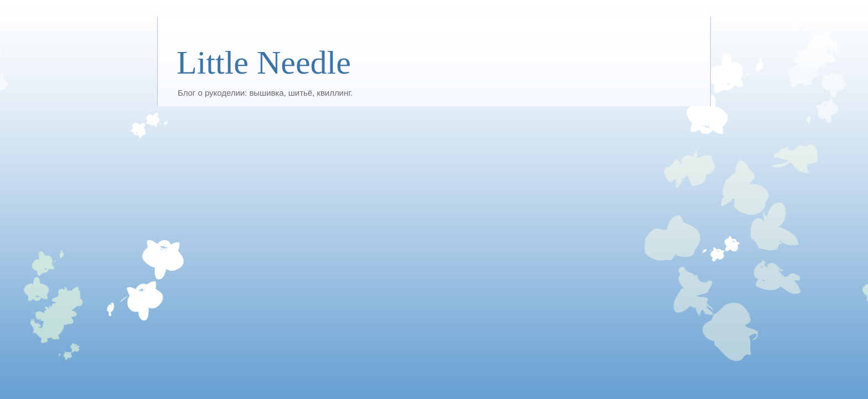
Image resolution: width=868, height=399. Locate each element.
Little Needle (264, 63)
